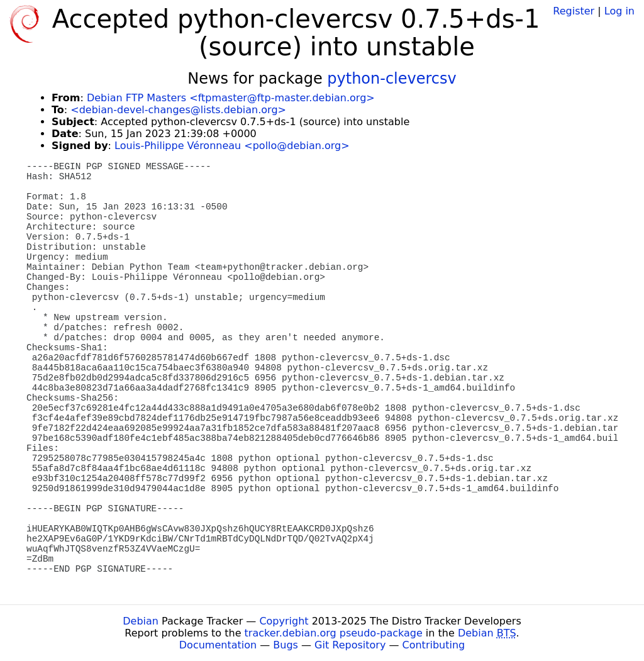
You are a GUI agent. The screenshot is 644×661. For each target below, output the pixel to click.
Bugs (286, 645)
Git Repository (350, 645)
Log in (619, 11)
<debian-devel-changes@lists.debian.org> (178, 110)
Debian (141, 621)
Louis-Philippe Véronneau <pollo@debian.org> (232, 146)
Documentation (218, 645)
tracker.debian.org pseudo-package (334, 633)
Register (574, 11)
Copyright (284, 621)
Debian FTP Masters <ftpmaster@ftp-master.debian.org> (231, 98)
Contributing (434, 645)
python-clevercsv (391, 79)
